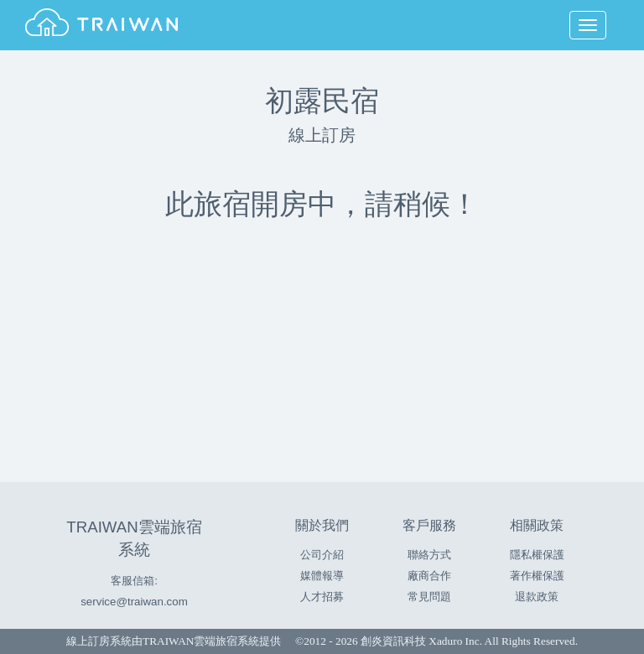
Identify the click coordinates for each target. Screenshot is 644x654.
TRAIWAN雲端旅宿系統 (201, 641)
